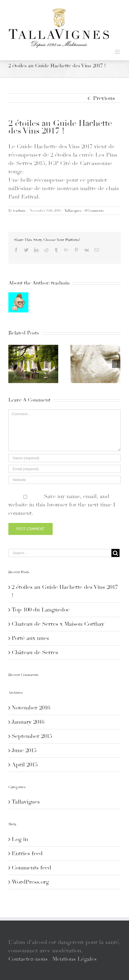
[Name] (64, 458)
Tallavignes (73, 211)
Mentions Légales (75, 959)
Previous (104, 98)
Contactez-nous (28, 959)
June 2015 (24, 750)
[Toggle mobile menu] (118, 52)
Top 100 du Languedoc (41, 610)
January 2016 (28, 722)
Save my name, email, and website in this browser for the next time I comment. (62, 505)
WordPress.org (30, 882)
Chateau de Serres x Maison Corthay (58, 624)
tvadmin (19, 211)
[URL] (64, 480)
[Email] (64, 469)
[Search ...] (60, 553)
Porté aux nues (30, 638)
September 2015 (32, 736)
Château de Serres (35, 652)
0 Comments (94, 211)
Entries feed (27, 854)
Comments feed (31, 868)
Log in (20, 839)
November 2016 (31, 708)
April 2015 (25, 765)
